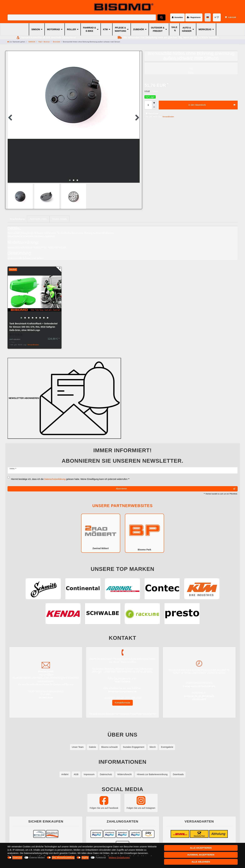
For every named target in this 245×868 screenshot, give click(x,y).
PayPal (85, 858)
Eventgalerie (167, 747)
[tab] (17, 219)
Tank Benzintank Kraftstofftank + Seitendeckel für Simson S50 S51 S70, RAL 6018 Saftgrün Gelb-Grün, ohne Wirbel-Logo (33, 327)
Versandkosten (168, 117)
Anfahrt (65, 774)
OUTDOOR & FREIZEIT (158, 29)
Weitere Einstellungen (119, 858)
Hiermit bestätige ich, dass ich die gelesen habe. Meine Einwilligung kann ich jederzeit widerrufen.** (70, 479)
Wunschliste (152, 113)
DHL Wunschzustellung (63, 858)
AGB (76, 774)
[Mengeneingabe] (148, 105)
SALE (174, 27)
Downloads (178, 774)
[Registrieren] (194, 17)
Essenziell (17, 858)
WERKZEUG (205, 29)
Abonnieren (176, 489)
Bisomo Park (144, 533)
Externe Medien (37, 858)
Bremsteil (56, 42)
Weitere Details (59, 219)
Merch (153, 747)
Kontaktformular (122, 703)
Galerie (92, 747)
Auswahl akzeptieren (201, 855)
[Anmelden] (177, 17)
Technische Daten (38, 219)
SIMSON (36, 29)
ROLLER (72, 29)
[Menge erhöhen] (154, 103)
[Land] (208, 17)
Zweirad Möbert (101, 533)
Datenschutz (106, 774)
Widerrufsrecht (125, 774)
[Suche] (161, 17)
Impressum (89, 774)
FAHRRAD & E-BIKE (89, 29)
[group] (35, 293)
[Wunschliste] (217, 17)
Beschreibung (17, 219)
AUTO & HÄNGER (187, 29)
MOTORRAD (53, 29)
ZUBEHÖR (138, 29)
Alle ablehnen (201, 862)
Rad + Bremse (44, 42)
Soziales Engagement (134, 747)
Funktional (101, 858)
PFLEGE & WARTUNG (120, 29)
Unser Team (78, 747)
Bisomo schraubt (109, 747)
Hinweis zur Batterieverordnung (152, 774)
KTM (105, 29)
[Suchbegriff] (82, 17)
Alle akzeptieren (201, 848)
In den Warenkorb (212, 105)
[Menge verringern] (154, 107)
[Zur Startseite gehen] (16, 42)
